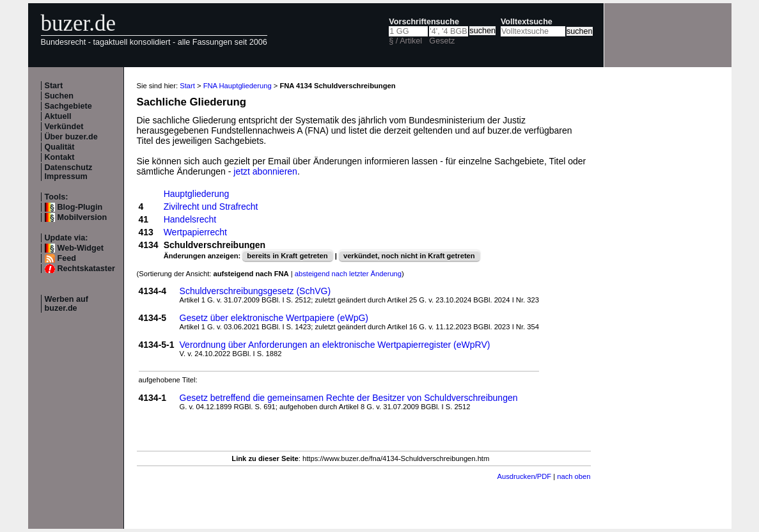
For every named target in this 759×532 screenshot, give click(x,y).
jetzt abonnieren (265, 171)
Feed (67, 258)
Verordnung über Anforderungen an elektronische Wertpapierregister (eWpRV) (335, 345)
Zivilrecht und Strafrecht (211, 207)
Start (54, 86)
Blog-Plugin (80, 207)
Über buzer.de (71, 137)
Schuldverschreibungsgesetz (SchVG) (255, 291)
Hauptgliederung (197, 194)
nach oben (574, 476)
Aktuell (58, 116)
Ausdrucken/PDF (525, 476)
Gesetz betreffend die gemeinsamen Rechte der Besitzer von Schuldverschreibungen (349, 398)
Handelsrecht (190, 219)
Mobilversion (82, 217)
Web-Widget (81, 248)
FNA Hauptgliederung (238, 86)
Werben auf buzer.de (67, 304)
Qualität (60, 147)
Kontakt (60, 157)
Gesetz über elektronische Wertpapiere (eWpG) (274, 318)
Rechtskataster (86, 269)
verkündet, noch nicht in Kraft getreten (409, 256)
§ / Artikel (405, 41)
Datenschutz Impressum (69, 172)
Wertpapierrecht (195, 232)
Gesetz (442, 41)
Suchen (59, 96)
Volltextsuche (527, 22)
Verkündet (64, 127)
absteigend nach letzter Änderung (348, 274)
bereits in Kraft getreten (287, 256)
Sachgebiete (68, 106)
